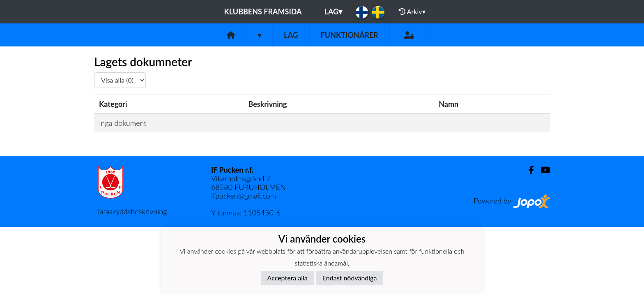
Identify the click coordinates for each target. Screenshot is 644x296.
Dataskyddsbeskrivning (130, 211)
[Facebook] (528, 170)
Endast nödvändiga (350, 278)
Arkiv (412, 12)
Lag (333, 12)
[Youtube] (542, 170)
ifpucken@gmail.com (244, 196)
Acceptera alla (287, 278)
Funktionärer (350, 35)
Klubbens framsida (263, 12)
